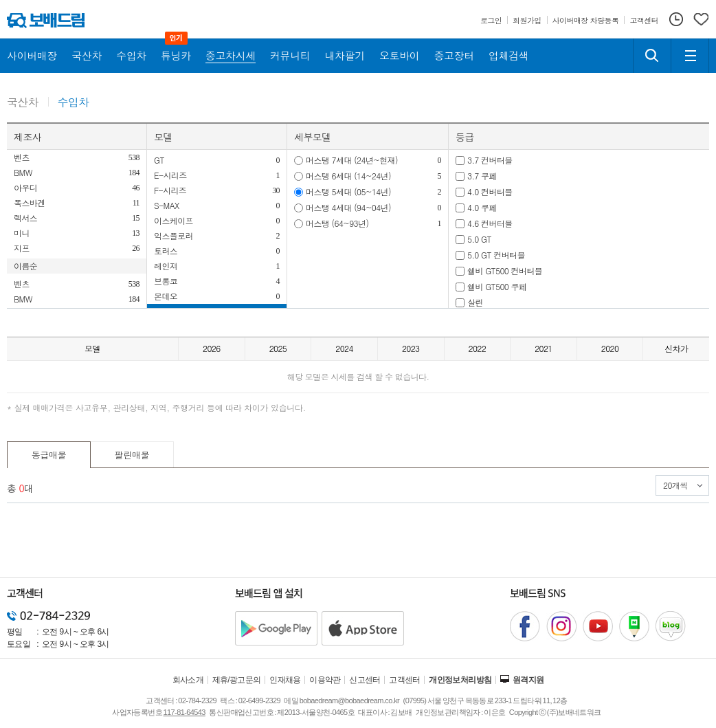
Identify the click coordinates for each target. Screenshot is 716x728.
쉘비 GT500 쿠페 (497, 286)
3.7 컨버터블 (490, 160)
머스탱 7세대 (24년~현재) (352, 160)
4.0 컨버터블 (490, 191)
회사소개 (188, 680)
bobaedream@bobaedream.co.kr (349, 701)
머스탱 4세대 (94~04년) (348, 207)
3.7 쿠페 (482, 176)
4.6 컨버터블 (490, 223)
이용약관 (325, 680)
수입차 (74, 103)
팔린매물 (132, 455)
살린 (475, 302)
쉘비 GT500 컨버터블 (505, 271)
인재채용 (285, 680)
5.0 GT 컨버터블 (496, 255)
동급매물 (49, 455)
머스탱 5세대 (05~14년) (348, 191)
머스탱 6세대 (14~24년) (348, 176)
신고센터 (365, 680)
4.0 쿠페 (482, 207)
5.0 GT (479, 239)
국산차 (23, 103)
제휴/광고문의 (237, 680)
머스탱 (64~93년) (337, 223)
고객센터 (405, 680)
